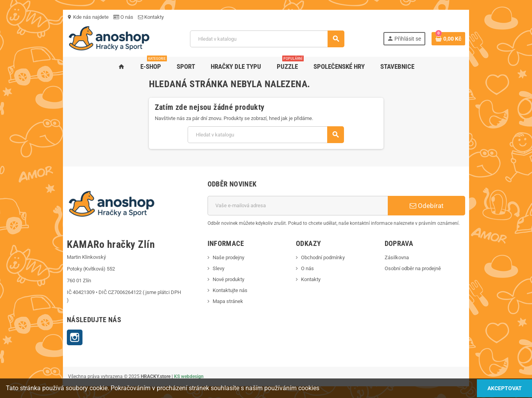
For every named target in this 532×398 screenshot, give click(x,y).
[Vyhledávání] (266, 39)
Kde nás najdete (56, 17)
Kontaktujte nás (219, 290)
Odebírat (452, 206)
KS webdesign (158, 369)
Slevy (208, 268)
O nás (92, 17)
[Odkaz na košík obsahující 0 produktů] (480, 39)
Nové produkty (218, 279)
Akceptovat (499, 388)
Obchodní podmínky (326, 257)
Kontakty (120, 17)
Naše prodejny (218, 257)
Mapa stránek (217, 301)
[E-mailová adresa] (302, 206)
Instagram (43, 330)
